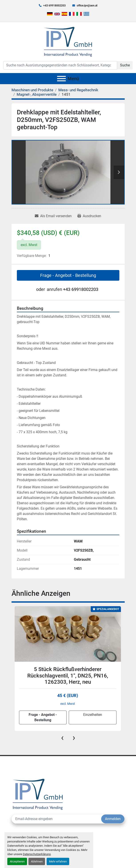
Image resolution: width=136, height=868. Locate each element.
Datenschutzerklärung (37, 854)
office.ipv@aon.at (87, 6)
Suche (125, 65)
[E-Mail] (56, 819)
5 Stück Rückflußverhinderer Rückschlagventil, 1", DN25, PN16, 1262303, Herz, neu (68, 676)
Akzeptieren (17, 861)
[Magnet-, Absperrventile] (37, 94)
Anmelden (113, 819)
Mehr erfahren (58, 861)
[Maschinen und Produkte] (32, 90)
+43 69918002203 (54, 6)
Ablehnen (37, 861)
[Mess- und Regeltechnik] (78, 90)
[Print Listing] (89, 216)
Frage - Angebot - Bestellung (68, 275)
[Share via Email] (53, 216)
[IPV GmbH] (38, 794)
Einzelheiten (93, 715)
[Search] (60, 65)
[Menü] (61, 79)
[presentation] (62, 738)
